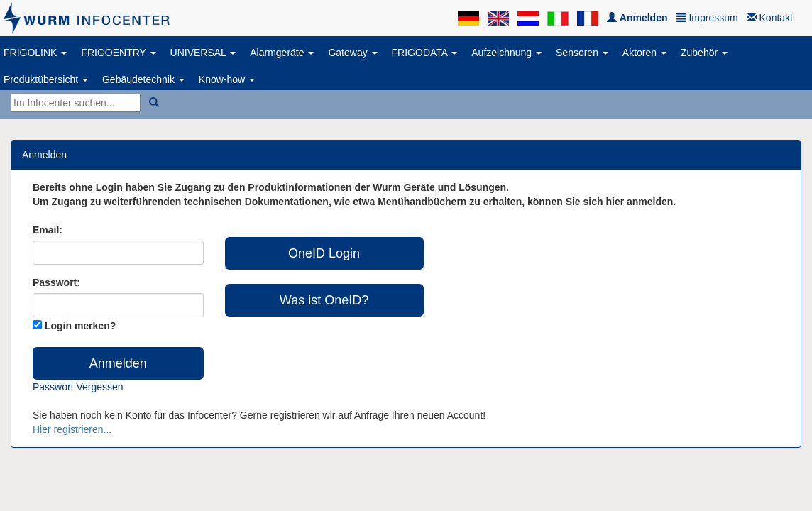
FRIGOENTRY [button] (118, 53)
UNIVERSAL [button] (203, 53)
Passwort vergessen (78, 387)
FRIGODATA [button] (425, 53)
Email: (48, 230)
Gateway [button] (352, 53)
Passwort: (56, 282)
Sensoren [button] (582, 53)
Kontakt (770, 18)
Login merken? (80, 326)
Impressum (707, 18)
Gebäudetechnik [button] (143, 79)
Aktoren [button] (644, 53)
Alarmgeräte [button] (282, 53)
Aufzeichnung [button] (506, 53)
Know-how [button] (227, 79)
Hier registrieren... (72, 429)
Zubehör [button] (704, 53)
